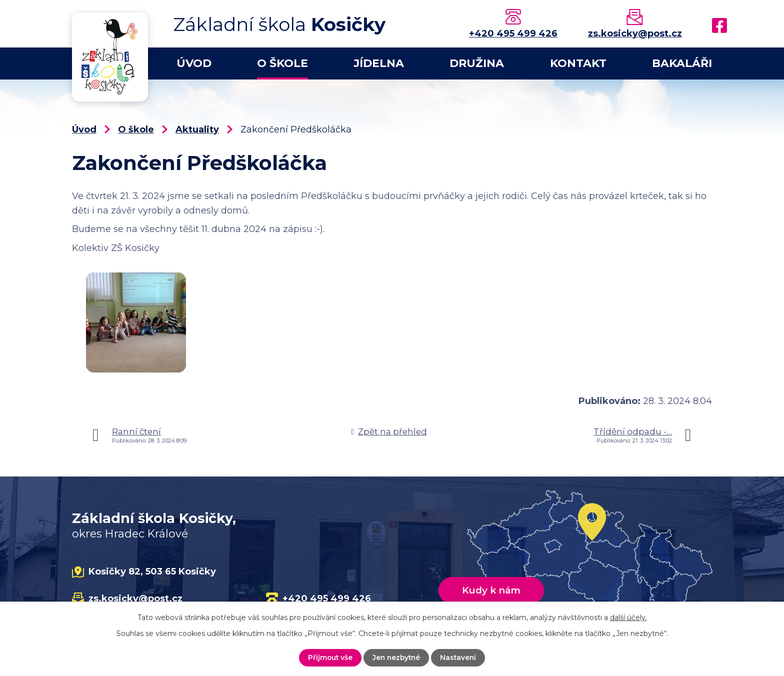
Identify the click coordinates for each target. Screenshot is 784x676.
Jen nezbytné (396, 657)
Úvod (194, 63)
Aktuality (197, 129)
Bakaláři (682, 63)
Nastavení (460, 657)
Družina (477, 63)
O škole (282, 63)
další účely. (628, 617)
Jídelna (379, 63)
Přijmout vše (329, 657)
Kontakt (578, 63)
